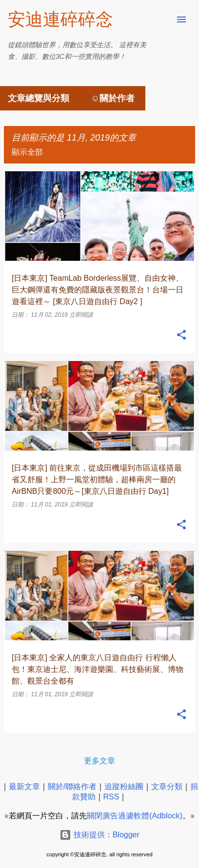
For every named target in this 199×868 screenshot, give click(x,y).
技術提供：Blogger (99, 835)
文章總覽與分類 (39, 98)
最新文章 (24, 787)
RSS (111, 797)
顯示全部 (27, 152)
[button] (181, 335)
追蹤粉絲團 (124, 787)
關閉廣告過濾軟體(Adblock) (135, 816)
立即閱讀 (81, 315)
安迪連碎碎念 (60, 19)
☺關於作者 (113, 98)
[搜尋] (162, 19)
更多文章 (99, 761)
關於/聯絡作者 (72, 787)
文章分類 (167, 787)
